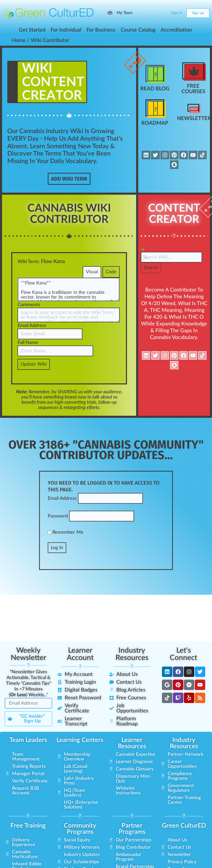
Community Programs (80, 829)
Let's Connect (183, 654)
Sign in (177, 13)
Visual (92, 272)
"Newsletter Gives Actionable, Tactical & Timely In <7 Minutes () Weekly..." (29, 683)
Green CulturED (184, 826)
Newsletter (194, 118)
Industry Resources (132, 654)
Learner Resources (132, 743)
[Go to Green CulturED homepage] (48, 13)
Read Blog (155, 89)
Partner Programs (132, 829)
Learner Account (80, 654)
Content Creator (174, 214)
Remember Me (66, 532)
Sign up (198, 13)
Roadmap (155, 123)
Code (111, 272)
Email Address (32, 326)
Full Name (28, 343)
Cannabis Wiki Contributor (69, 214)
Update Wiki (34, 364)
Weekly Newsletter (28, 654)
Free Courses (193, 89)
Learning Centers (80, 740)
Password (58, 516)
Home (19, 40)
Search (151, 268)
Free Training (28, 826)
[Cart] (163, 13)
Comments (29, 305)
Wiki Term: (29, 262)
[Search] (153, 13)
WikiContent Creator (53, 82)
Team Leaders (28, 740)
